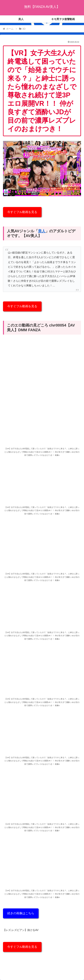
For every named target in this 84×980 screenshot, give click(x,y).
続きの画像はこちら (21, 913)
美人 (42, 231)
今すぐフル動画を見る (22, 212)
